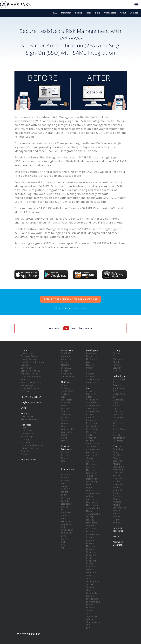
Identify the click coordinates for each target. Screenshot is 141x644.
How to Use (27, 353)
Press (89, 13)
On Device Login (118, 401)
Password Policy (91, 556)
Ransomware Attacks (119, 509)
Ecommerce (27, 454)
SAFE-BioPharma (67, 511)
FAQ (55, 13)
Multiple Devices (30, 374)
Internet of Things (92, 474)
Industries (26, 425)
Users (24, 350)
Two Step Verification (119, 529)
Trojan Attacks (117, 521)
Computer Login (118, 419)
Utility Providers (29, 448)
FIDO (116, 536)
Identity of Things (92, 457)
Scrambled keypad (31, 388)
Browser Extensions (67, 448)
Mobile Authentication (94, 492)
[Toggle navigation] (136, 5)
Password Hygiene (91, 539)
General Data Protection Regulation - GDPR (67, 521)
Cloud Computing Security (92, 438)
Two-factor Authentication (94, 404)
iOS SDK (90, 377)
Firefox (65, 455)
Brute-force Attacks (119, 451)
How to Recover (29, 359)
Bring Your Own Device (92, 425)
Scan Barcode (117, 384)
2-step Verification (92, 398)
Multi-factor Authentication (94, 507)
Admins (25, 413)
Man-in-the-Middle (119, 480)
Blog (98, 13)
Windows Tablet (66, 425)
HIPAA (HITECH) (66, 488)
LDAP (89, 485)
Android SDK (93, 380)
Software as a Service (93, 603)
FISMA (64, 539)
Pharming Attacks (118, 498)
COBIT (64, 542)
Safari (64, 461)
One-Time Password (118, 413)
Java (88, 362)
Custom (90, 374)
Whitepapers (110, 13)
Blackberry (67, 400)
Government (27, 434)
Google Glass (65, 436)
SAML (89, 578)
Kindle (64, 441)
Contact (134, 13)
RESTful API (92, 359)
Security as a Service (93, 583)
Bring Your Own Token (92, 430)
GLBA (64, 536)
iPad (63, 411)
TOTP (89, 613)
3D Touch (26, 391)
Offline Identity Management (93, 520)
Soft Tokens (92, 599)
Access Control (90, 416)
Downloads (67, 350)
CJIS (63, 545)
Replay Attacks (117, 515)
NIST (63, 548)
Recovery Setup (29, 356)
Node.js (90, 365)
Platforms (66, 382)
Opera (64, 458)
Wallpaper (118, 359)
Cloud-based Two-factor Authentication (94, 447)
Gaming (25, 439)
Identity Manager (91, 469)
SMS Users (118, 441)
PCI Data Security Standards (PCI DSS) (66, 502)
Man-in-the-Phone (119, 492)
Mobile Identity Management (93, 499)
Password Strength (91, 551)
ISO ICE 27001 (65, 494)
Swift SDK (91, 383)
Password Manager (91, 545)
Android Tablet (65, 419)
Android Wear (65, 395)
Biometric (91, 420)
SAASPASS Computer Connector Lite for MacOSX (67, 359)
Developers (92, 350)
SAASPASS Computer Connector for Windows (68, 372)
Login (89, 488)
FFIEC (64, 483)
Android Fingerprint (31, 383)
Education (26, 442)
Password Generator (119, 543)
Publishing (26, 451)
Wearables (67, 432)
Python (90, 368)
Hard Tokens (93, 452)
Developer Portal (92, 355)
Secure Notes (28, 368)
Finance (25, 428)
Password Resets (91, 562)
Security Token (94, 593)
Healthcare (27, 431)
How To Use (27, 416)
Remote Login (117, 407)
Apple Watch (68, 391)
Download (66, 13)
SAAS (89, 575)
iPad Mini (66, 414)
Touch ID (26, 380)
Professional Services (32, 445)
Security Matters (117, 369)
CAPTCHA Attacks (118, 457)
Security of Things (92, 589)
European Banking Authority (66, 478)
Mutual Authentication (94, 512)
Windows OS (68, 429)
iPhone (65, 385)
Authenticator (29, 460)
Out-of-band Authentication (94, 533)
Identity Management (93, 463)
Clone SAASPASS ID (31, 371)
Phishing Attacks (117, 503)
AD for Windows (29, 419)
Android (65, 388)
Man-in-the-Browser (119, 474)
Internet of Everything (92, 480)
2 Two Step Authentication (94, 410)
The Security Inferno (93, 618)
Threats (117, 446)
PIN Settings (27, 385)
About (123, 13)
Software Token (91, 609)
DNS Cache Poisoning (118, 468)
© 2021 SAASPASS (29, 634)
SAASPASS (15, 5)
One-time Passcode (91, 527)
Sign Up (90, 596)
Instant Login (119, 379)
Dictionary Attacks (118, 462)
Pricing (79, 13)
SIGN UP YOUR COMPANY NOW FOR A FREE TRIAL (70, 299)
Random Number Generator (92, 570)
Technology (27, 437)
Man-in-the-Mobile (119, 486)
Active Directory (91, 392)
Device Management (31, 377)
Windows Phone (66, 404)
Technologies (120, 376)
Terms (116, 365)
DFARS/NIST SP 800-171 (67, 532)
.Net (88, 371)
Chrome (65, 452)
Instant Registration (119, 436)
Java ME (65, 409)
